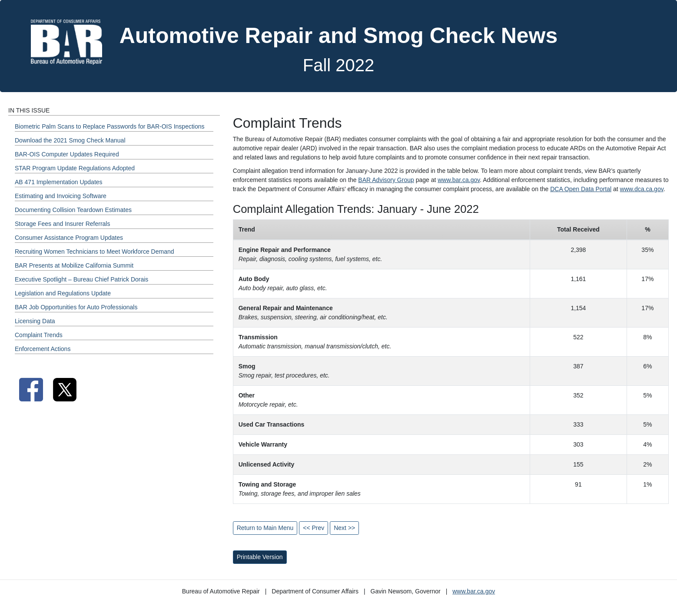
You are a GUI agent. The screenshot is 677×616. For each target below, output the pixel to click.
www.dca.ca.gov (642, 189)
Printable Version (260, 557)
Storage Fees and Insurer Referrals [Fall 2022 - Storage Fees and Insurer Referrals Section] (62, 224)
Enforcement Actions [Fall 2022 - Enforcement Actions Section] (43, 349)
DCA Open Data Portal (581, 189)
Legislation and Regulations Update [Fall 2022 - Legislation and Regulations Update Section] (63, 293)
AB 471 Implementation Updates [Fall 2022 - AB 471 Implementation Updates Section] (59, 182)
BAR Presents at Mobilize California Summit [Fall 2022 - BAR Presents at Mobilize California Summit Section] (74, 265)
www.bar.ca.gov (459, 180)
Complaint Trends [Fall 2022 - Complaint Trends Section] (39, 335)
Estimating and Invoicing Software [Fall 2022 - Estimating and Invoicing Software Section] (61, 196)
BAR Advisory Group (386, 180)
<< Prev (314, 528)
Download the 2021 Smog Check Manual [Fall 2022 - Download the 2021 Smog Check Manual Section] (70, 140)
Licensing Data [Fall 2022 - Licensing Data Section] (35, 321)
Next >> (344, 528)
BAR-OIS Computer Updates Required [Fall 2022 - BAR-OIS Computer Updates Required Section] (67, 154)
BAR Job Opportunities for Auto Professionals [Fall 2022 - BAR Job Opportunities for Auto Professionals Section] (76, 307)
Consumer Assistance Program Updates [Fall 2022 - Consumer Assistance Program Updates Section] (69, 238)
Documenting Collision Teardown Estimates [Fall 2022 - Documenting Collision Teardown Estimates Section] (73, 210)
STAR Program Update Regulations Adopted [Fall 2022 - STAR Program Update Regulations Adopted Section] (75, 168)
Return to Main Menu (265, 528)
